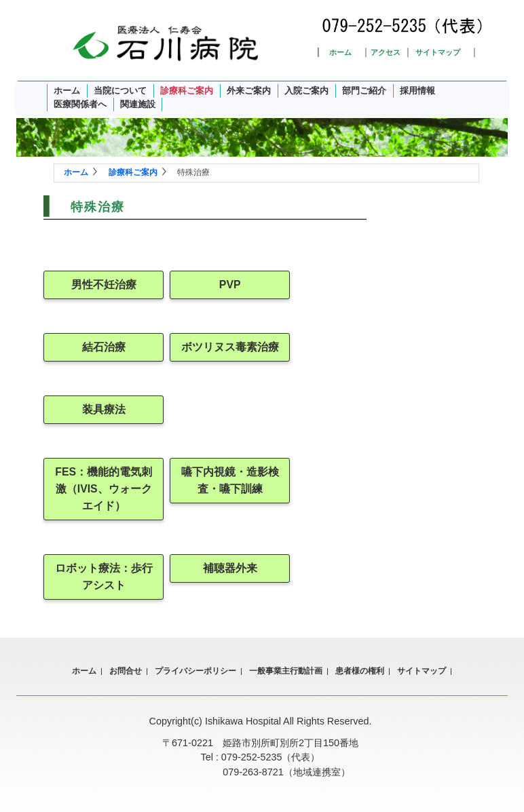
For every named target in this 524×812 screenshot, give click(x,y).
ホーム (340, 52)
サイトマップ (438, 52)
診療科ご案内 (187, 91)
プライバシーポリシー (195, 671)
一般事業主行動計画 (286, 671)
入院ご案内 (306, 91)
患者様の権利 (360, 671)
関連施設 (138, 104)
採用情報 (417, 91)
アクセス (386, 52)
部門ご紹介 (364, 91)
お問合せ (126, 671)
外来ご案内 (249, 91)
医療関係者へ (80, 104)
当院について (120, 91)
